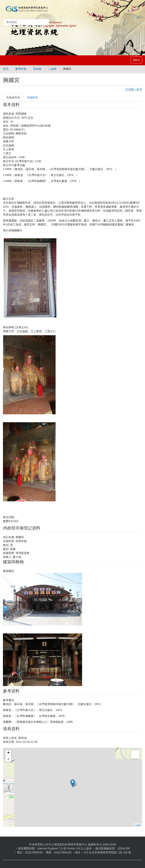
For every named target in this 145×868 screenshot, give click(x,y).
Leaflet (138, 825)
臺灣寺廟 (21, 69)
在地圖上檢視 (134, 89)
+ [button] (8, 753)
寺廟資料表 (13, 97)
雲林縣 (37, 69)
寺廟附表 (32, 97)
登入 (139, 17)
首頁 (6, 69)
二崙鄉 (52, 69)
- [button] (8, 759)
